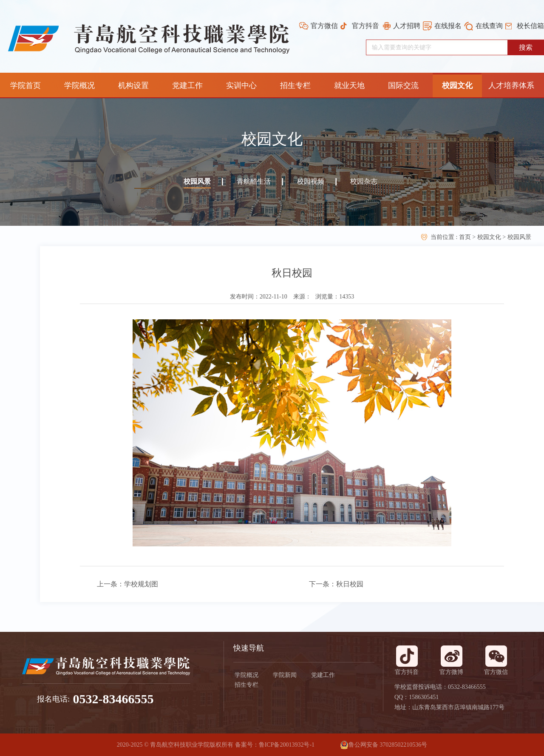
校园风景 (197, 181)
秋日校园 (350, 584)
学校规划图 (141, 584)
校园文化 (489, 237)
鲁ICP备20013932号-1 (287, 745)
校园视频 (311, 181)
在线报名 (448, 26)
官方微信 (324, 26)
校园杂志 (364, 181)
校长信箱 (530, 26)
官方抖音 (365, 26)
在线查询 (489, 26)
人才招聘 (407, 26)
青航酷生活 (254, 181)
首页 (466, 237)
